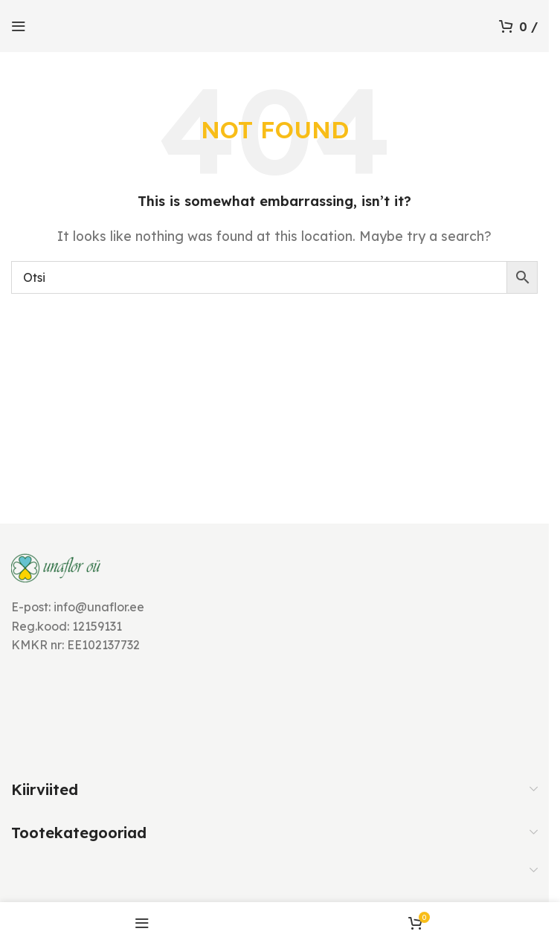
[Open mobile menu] (19, 26)
